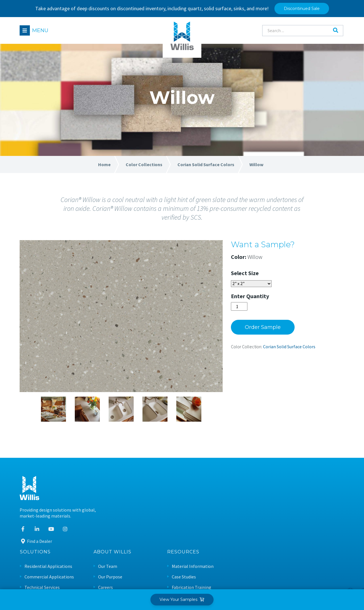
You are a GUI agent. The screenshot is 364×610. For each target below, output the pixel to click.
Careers (219, 512)
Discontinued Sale (302, 9)
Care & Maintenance (305, 523)
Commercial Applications (163, 502)
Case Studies (298, 502)
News (217, 523)
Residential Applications (162, 491)
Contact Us (223, 533)
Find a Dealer (36, 544)
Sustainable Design (304, 533)
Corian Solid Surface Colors (297, 349)
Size (261, 276)
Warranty (295, 544)
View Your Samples (182, 599)
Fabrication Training (305, 512)
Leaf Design (332, 577)
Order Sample (271, 330)
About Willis (226, 477)
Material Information (306, 491)
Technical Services (156, 512)
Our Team (221, 491)
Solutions (149, 477)
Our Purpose (224, 502)
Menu (41, 30)
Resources (297, 477)
